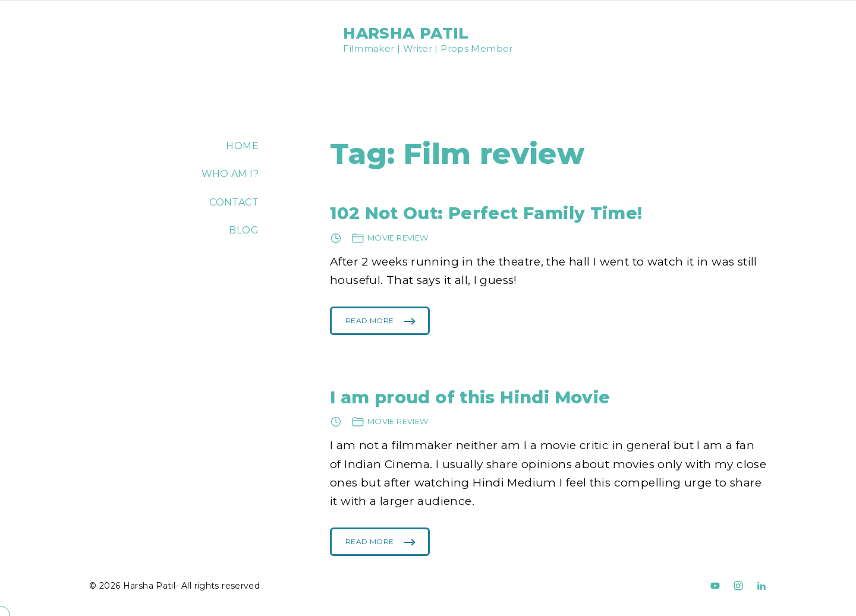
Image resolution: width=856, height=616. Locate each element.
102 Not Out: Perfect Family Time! (486, 213)
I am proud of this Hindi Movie (470, 397)
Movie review (398, 238)
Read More (369, 326)
